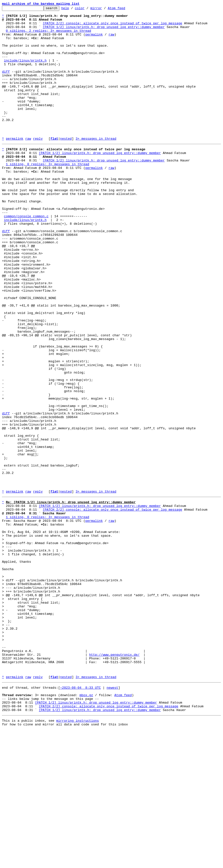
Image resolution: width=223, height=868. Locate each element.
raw (111, 40)
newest (112, 820)
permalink (94, 40)
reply (38, 165)
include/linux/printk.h (25, 71)
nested (66, 165)
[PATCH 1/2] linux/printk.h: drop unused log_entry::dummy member (104, 31)
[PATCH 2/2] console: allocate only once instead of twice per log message (112, 27)
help (73, 9)
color (87, 9)
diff (6, 85)
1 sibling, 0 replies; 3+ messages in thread (48, 194)
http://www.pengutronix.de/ (114, 782)
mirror (104, 9)
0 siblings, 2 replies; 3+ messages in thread (49, 36)
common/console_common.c (26, 257)
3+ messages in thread (96, 165)
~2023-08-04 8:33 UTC (80, 820)
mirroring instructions (77, 858)
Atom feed (124, 9)
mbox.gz (86, 829)
